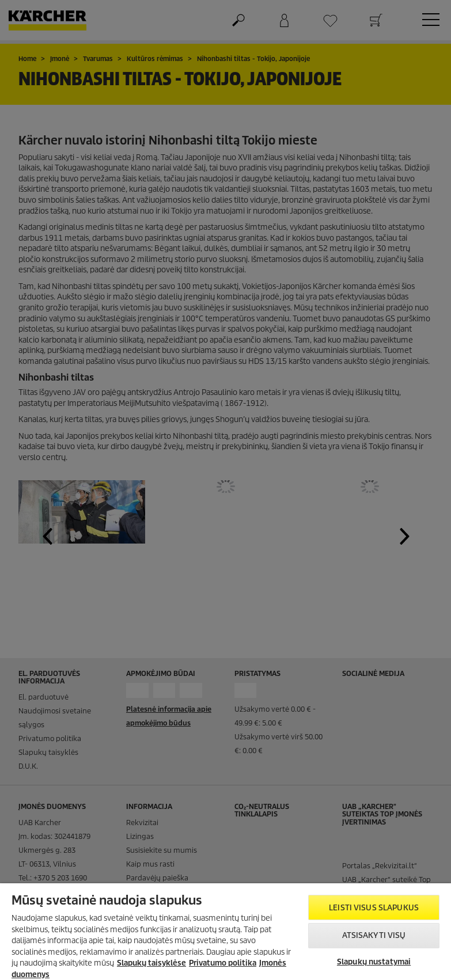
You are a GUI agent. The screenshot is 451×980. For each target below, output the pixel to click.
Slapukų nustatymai (374, 962)
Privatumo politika (223, 963)
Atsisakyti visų (374, 935)
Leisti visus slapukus (374, 908)
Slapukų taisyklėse (151, 963)
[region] (225, 932)
